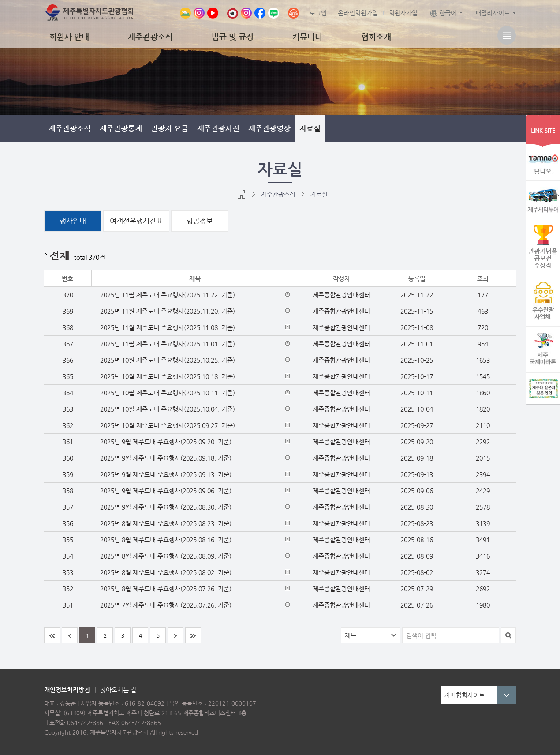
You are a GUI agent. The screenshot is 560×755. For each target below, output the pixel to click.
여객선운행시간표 (136, 221)
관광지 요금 (170, 128)
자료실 (310, 128)
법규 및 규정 (233, 36)
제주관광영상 (269, 128)
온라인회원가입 (358, 13)
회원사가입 (403, 13)
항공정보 (200, 221)
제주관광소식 (150, 36)
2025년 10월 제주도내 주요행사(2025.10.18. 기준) (168, 376)
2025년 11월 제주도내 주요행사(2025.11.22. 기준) (168, 295)
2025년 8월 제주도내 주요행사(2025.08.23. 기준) (166, 523)
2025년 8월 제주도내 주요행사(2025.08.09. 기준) (166, 556)
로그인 (318, 13)
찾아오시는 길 (118, 690)
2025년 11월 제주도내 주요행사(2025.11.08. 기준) (168, 327)
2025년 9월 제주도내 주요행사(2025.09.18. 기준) (166, 458)
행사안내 (73, 221)
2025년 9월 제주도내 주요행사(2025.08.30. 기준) (166, 507)
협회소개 (376, 36)
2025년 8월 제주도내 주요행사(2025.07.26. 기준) (166, 589)
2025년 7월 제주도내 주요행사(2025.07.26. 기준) (166, 605)
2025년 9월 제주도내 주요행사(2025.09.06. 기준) (166, 491)
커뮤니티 (307, 36)
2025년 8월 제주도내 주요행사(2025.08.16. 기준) (166, 540)
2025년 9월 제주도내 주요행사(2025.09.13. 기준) (166, 474)
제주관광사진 (218, 128)
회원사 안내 (69, 36)
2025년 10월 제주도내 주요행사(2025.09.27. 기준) (168, 425)
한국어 (443, 13)
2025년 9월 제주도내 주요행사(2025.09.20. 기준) (166, 442)
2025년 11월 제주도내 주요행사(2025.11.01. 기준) (168, 344)
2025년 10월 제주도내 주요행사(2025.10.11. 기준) (168, 393)
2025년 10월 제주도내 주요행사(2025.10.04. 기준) (168, 409)
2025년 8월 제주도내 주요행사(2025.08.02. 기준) (166, 572)
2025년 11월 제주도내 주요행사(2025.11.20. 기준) (168, 311)
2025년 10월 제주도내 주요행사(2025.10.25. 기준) (168, 360)
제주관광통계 (121, 128)
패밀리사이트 (493, 13)
